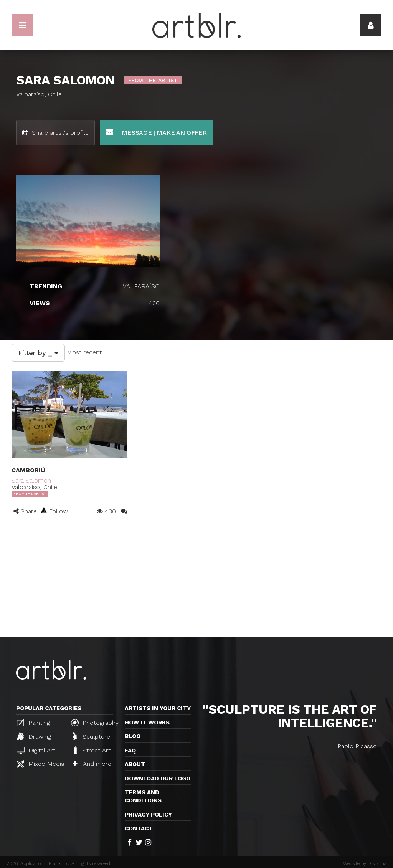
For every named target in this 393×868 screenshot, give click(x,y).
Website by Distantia (365, 863)
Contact (139, 828)
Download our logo (158, 779)
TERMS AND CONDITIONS (143, 796)
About (135, 764)
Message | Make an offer (156, 132)
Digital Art (36, 750)
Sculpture (92, 736)
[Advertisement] (196, 579)
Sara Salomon (31, 480)
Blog (133, 736)
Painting (33, 723)
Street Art (92, 750)
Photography (95, 723)
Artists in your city (158, 708)
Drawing (34, 736)
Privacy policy (148, 815)
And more (92, 764)
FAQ (130, 751)
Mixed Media (40, 764)
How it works (147, 723)
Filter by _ (38, 353)
